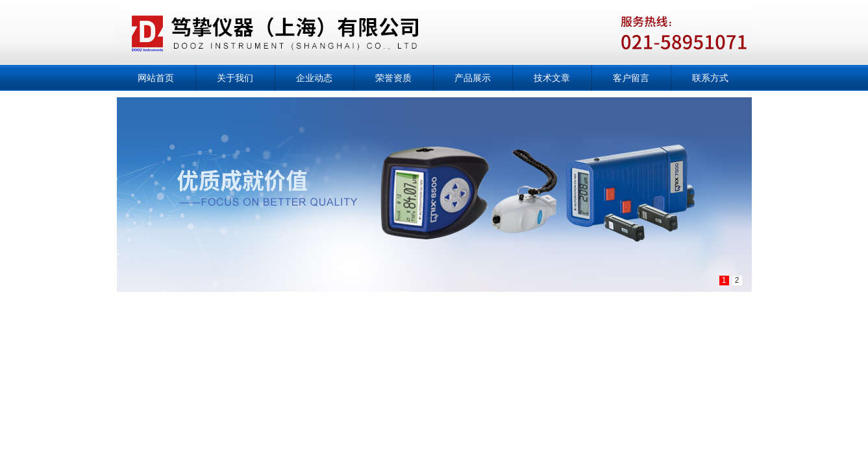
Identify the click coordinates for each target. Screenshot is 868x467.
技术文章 (552, 78)
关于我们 (235, 78)
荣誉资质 (393, 78)
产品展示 (473, 78)
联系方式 (710, 78)
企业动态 (314, 78)
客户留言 (631, 78)
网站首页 (156, 78)
